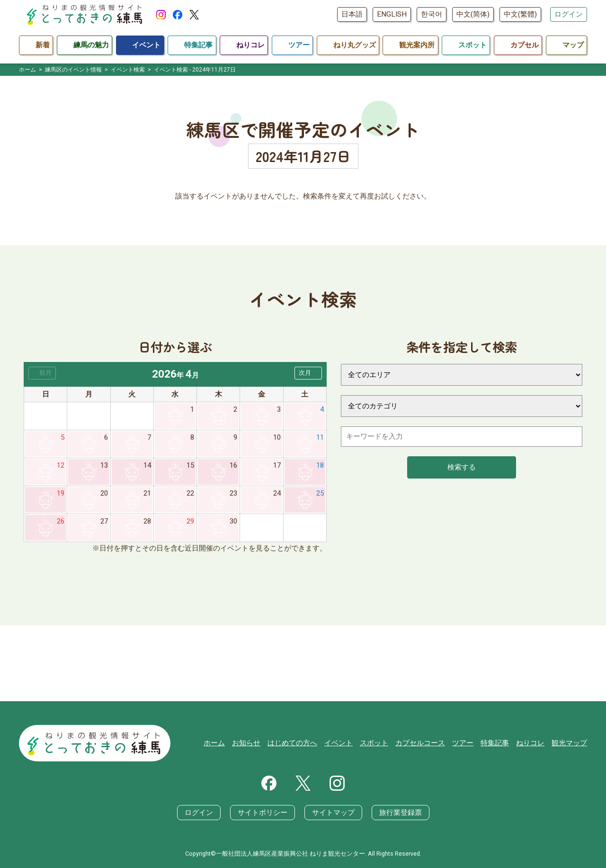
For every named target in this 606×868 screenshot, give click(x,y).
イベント (339, 743)
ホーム (214, 743)
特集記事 (495, 743)
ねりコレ (530, 743)
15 (190, 465)
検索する (462, 467)
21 (147, 493)
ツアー (463, 743)
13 (104, 465)
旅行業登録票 (401, 813)
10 (277, 437)
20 (104, 493)
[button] (308, 373)
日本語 (352, 14)
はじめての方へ (292, 743)
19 (61, 493)
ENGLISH (392, 14)
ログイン (569, 14)
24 (277, 493)
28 (147, 521)
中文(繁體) (520, 14)
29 (190, 521)
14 (147, 465)
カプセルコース (420, 743)
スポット (374, 743)
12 (61, 465)
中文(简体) (473, 14)
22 (190, 493)
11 (320, 437)
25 (320, 493)
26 (61, 521)
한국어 (432, 14)
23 (233, 493)
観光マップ (569, 743)
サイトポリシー (263, 813)
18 (320, 465)
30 (233, 521)
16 (233, 465)
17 (277, 465)
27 (104, 521)
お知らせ (246, 743)
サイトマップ (333, 813)
